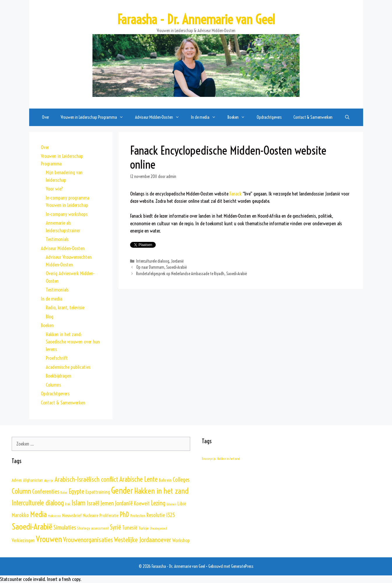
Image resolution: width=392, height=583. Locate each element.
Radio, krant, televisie (65, 307)
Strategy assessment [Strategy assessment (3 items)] (93, 528)
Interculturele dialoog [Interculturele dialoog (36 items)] (38, 503)
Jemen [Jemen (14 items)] (107, 503)
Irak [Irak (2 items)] (68, 504)
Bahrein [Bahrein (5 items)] (165, 480)
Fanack (236, 194)
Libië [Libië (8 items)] (182, 504)
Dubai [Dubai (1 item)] (64, 493)
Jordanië (177, 261)
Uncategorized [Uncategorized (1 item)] (158, 528)
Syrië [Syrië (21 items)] (116, 527)
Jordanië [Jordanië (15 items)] (124, 503)
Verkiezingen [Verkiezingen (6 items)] (23, 540)
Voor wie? (54, 189)
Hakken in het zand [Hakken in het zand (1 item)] (229, 459)
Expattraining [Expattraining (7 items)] (98, 492)
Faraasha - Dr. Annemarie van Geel (196, 20)
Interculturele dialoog (153, 261)
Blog (50, 316)
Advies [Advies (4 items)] (17, 480)
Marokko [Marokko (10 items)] (20, 515)
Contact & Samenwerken (313, 117)
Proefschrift (57, 358)
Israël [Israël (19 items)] (93, 503)
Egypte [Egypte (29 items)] (76, 491)
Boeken (47, 325)
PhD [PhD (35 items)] (124, 514)
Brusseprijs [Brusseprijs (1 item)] (209, 459)
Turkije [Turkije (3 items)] (144, 528)
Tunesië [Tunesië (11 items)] (130, 528)
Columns (53, 385)
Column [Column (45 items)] (21, 491)
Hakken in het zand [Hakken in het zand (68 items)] (161, 491)
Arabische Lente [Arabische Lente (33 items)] (138, 479)
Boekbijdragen (58, 376)
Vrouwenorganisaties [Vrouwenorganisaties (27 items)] (88, 540)
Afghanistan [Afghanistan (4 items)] (33, 480)
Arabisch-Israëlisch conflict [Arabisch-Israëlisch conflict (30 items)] (86, 479)
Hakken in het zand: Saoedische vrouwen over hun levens (73, 342)
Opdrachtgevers (269, 117)
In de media (51, 299)
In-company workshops (67, 214)
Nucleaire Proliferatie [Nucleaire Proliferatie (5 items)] (101, 515)
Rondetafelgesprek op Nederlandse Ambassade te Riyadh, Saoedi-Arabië (192, 274)
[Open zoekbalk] (347, 117)
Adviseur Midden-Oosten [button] (160, 117)
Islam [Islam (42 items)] (78, 503)
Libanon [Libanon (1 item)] (171, 504)
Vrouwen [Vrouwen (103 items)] (49, 539)
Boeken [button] (239, 117)
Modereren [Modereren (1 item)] (54, 516)
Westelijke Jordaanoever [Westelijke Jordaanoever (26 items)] (143, 540)
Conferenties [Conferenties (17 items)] (46, 491)
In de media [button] (206, 117)
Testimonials (57, 239)
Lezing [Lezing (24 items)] (158, 503)
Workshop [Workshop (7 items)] (181, 540)
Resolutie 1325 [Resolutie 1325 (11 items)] (161, 515)
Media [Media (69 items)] (38, 514)
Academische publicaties (68, 367)
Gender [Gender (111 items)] (122, 491)
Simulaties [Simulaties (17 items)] (65, 527)
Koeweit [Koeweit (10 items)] (142, 503)
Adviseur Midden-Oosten (63, 248)
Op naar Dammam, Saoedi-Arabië (162, 267)
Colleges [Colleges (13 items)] (181, 480)
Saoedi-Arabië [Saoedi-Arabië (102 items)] (32, 526)
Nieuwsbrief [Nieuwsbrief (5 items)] (72, 515)
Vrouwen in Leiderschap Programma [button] (95, 117)
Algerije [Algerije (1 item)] (49, 481)
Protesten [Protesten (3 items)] (138, 516)
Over (45, 117)
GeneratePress (242, 566)
